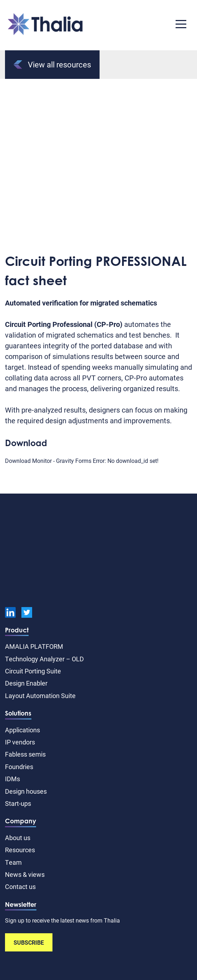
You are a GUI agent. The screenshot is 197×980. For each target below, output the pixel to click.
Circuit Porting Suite (33, 671)
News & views (25, 874)
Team (13, 862)
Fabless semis (25, 754)
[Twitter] (27, 613)
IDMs (12, 779)
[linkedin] (10, 613)
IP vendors (20, 742)
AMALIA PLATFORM (34, 646)
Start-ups (18, 803)
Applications (22, 730)
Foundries (19, 767)
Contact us (20, 886)
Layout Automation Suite (40, 696)
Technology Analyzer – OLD (44, 659)
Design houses (26, 791)
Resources (20, 850)
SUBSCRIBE (29, 942)
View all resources (52, 64)
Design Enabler (26, 683)
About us (18, 838)
